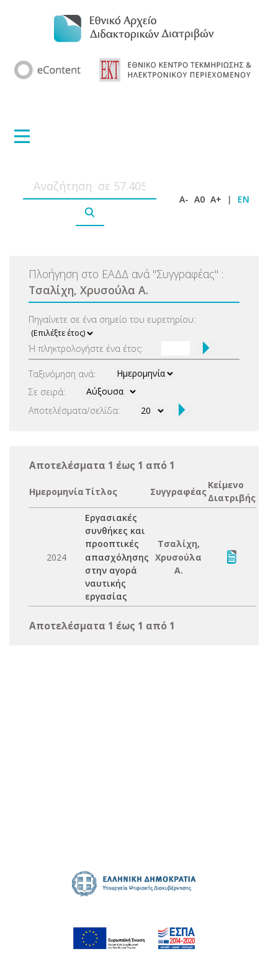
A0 (199, 199)
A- (184, 199)
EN (243, 199)
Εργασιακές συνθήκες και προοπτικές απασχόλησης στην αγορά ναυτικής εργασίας (117, 557)
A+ (216, 199)
